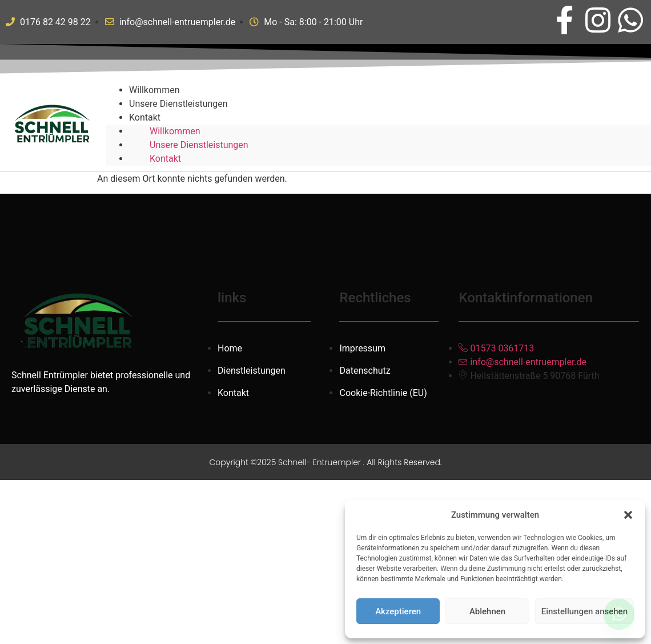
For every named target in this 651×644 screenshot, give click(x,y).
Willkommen (175, 131)
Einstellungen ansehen (584, 611)
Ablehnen (487, 611)
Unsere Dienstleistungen (178, 104)
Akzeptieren (398, 611)
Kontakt (145, 117)
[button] (628, 515)
